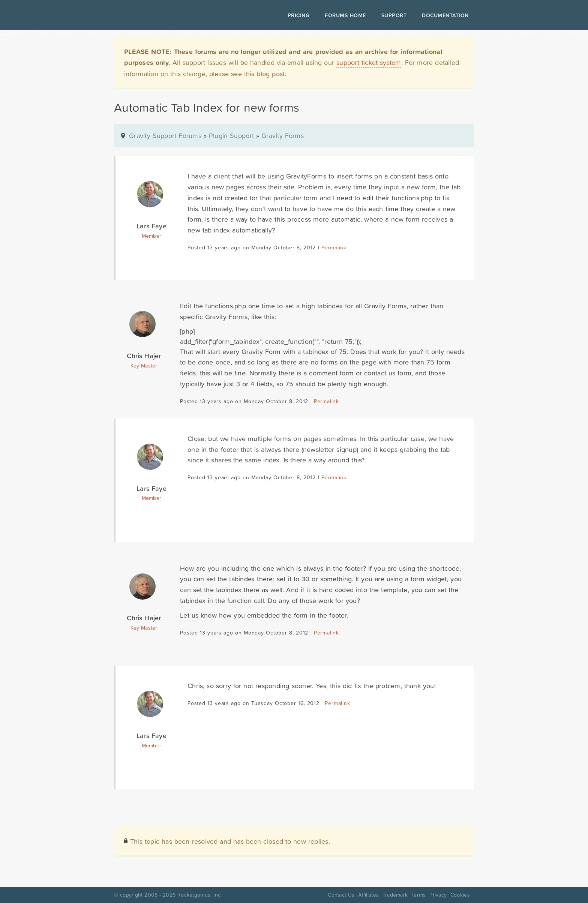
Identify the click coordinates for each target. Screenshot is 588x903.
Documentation (445, 15)
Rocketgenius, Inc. (199, 895)
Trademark (395, 895)
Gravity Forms (283, 136)
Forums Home (345, 15)
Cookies (460, 895)
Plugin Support (231, 136)
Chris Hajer (144, 356)
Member (152, 236)
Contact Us (341, 895)
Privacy (438, 895)
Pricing (299, 15)
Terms (418, 895)
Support (394, 15)
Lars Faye (151, 226)
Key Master (144, 366)
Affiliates (368, 895)
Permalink (334, 247)
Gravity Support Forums (165, 136)
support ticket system (369, 62)
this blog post (265, 74)
